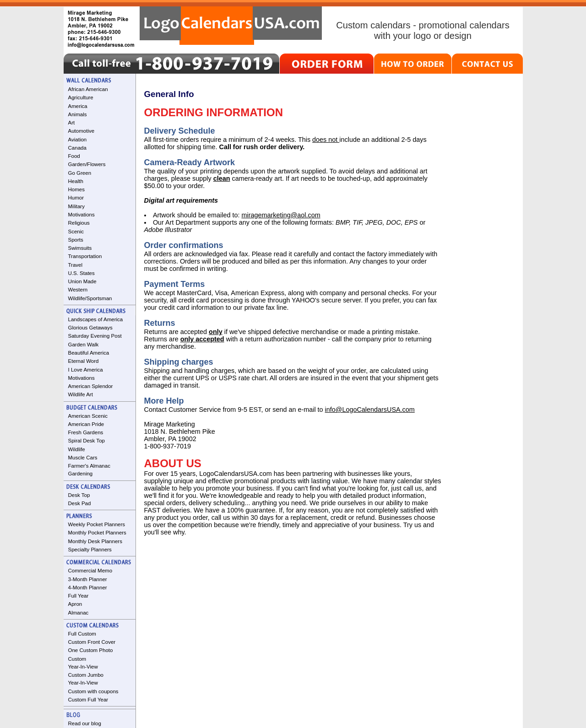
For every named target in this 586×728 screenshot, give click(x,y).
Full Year (79, 596)
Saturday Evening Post (95, 336)
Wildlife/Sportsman (90, 298)
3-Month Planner (88, 579)
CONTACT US (487, 64)
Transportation (85, 256)
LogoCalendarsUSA (231, 26)
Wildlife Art (81, 394)
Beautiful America (89, 353)
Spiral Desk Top (87, 441)
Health (76, 181)
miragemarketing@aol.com (281, 215)
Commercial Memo (90, 571)
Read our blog (85, 723)
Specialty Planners (90, 550)
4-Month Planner (88, 588)
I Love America (86, 370)
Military (76, 206)
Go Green (80, 173)
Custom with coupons (93, 691)
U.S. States (81, 273)
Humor (76, 198)
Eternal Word (84, 361)
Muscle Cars (83, 458)
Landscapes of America (96, 319)
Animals (78, 114)
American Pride (86, 424)
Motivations (81, 215)
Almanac (79, 613)
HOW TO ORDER (413, 64)
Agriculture (81, 97)
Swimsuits (80, 248)
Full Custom (82, 634)
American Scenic (88, 416)
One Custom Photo (91, 650)
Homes (76, 189)
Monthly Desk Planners (95, 541)
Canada (77, 148)
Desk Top (79, 495)
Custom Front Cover (92, 642)
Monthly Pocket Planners (97, 533)
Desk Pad (80, 503)
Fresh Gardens (86, 432)
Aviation (78, 140)
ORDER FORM (327, 64)
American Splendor (91, 386)
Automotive (81, 131)
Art (72, 123)
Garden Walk (84, 345)
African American (88, 89)
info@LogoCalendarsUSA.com (370, 410)
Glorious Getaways (90, 328)
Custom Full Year (88, 700)
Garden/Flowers (87, 164)
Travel (76, 265)
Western (78, 290)
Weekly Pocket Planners (97, 524)
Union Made (82, 281)
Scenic (76, 232)
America (78, 106)
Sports (76, 240)
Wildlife (77, 449)
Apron (75, 604)
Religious (79, 223)
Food (74, 156)
